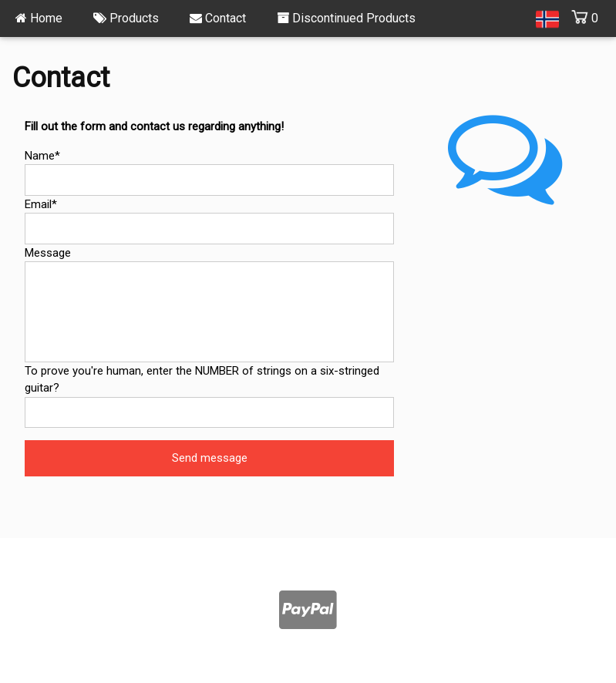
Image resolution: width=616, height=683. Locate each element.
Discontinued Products (346, 18)
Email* (41, 204)
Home (39, 18)
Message (48, 253)
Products (126, 18)
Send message (210, 458)
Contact (218, 18)
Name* (42, 156)
